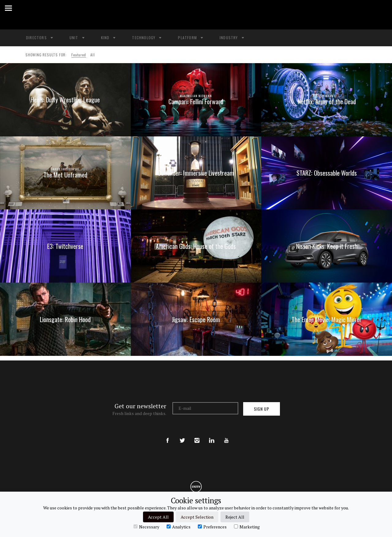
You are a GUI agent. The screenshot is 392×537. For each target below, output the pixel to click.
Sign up (262, 409)
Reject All (235, 517)
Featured (79, 55)
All (92, 55)
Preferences (212, 527)
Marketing (247, 527)
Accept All (158, 517)
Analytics (179, 527)
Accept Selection (197, 517)
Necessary (146, 527)
